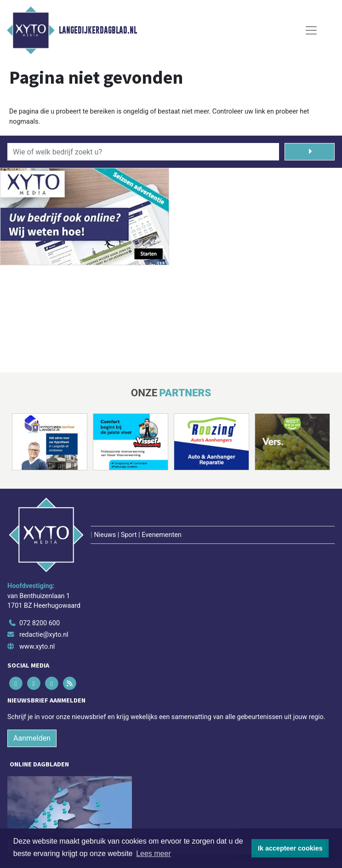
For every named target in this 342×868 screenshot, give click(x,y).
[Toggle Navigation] (311, 30)
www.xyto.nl (37, 647)
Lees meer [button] (154, 854)
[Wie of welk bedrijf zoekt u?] (143, 152)
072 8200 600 (40, 623)
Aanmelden (32, 738)
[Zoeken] (310, 152)
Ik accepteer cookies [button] (290, 848)
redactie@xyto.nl (44, 635)
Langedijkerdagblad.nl (98, 30)
